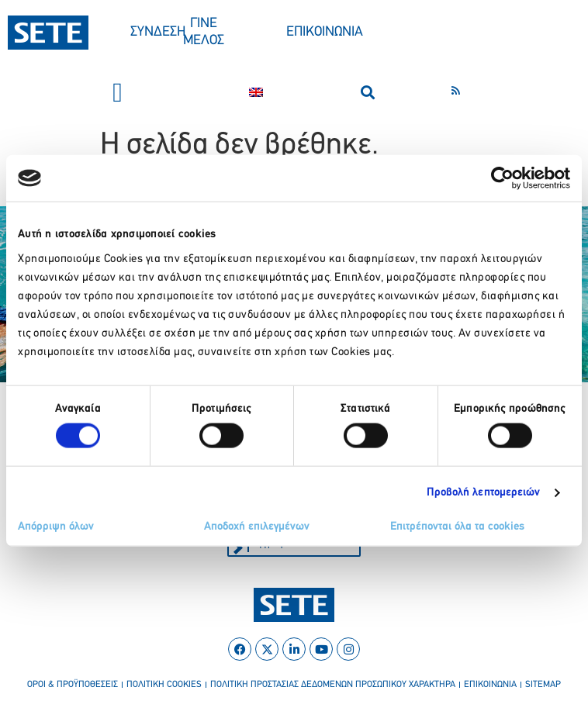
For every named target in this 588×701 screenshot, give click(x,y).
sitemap (543, 685)
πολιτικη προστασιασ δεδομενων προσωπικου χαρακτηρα (333, 685)
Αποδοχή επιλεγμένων (257, 526)
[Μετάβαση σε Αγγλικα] (256, 92)
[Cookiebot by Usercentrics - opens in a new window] (502, 178)
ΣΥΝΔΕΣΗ (158, 32)
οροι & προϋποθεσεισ (73, 685)
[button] (117, 93)
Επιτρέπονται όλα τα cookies (457, 526)
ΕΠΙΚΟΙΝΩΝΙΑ (325, 32)
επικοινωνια (490, 685)
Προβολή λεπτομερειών (484, 493)
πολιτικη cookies (164, 685)
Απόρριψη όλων (56, 526)
